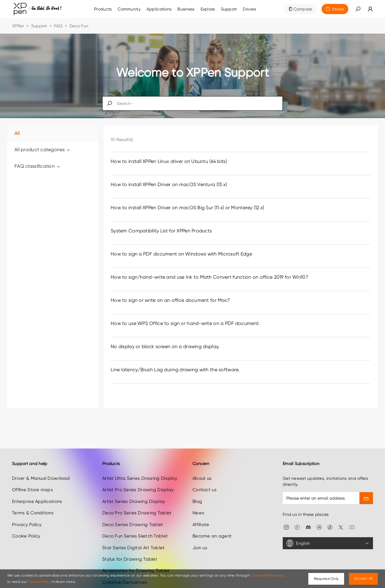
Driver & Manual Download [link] (41, 469)
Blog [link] (197, 492)
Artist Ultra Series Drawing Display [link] (140, 469)
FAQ (58, 26)
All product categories (43, 150)
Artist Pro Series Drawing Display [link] (138, 481)
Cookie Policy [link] (26, 527)
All (17, 133)
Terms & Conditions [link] (33, 504)
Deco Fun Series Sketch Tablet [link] (135, 527)
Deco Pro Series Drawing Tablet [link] (137, 504)
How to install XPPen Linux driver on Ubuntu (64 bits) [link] (169, 161)
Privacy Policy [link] (27, 515)
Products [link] (103, 9)
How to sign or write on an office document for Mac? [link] (170, 300)
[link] (129, 9)
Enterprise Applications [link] (37, 492)
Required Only (326, 579)
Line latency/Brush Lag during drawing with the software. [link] (175, 370)
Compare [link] (303, 9)
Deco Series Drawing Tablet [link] (133, 515)
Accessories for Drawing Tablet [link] (136, 562)
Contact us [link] (205, 481)
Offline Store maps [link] (32, 481)
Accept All (363, 578)
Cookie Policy (39, 582)
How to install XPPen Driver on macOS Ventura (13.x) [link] (169, 184)
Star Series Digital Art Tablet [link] (133, 538)
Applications (159, 9)
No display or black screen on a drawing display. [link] (165, 346)
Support (39, 26)
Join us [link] (200, 538)
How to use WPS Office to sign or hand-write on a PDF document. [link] (185, 323)
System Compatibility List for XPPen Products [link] (161, 231)
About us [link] (202, 469)
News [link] (198, 504)
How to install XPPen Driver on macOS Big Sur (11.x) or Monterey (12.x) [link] (188, 208)
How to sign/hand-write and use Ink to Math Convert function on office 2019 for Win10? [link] (209, 277)
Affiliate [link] (201, 515)
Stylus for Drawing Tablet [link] (130, 550)
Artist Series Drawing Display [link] (134, 492)
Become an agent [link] (212, 527)
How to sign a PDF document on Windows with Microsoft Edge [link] (181, 254)
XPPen (18, 26)
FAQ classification (38, 166)
